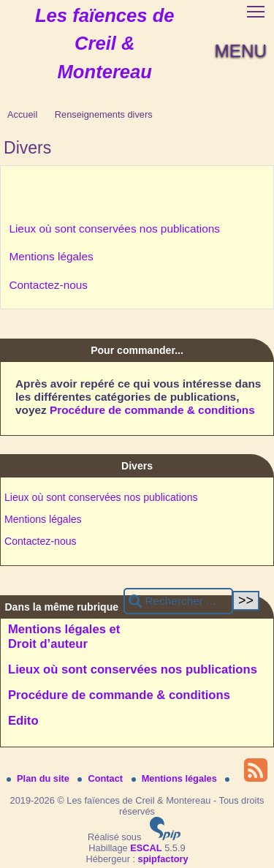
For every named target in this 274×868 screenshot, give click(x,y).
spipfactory (163, 859)
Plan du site (39, 778)
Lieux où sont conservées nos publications (114, 229)
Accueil (22, 114)
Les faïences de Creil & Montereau (105, 44)
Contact (101, 778)
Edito (23, 721)
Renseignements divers (104, 114)
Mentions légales (51, 256)
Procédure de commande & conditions (152, 410)
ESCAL (146, 848)
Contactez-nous (48, 285)
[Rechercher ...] (178, 601)
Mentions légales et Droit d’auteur (64, 637)
